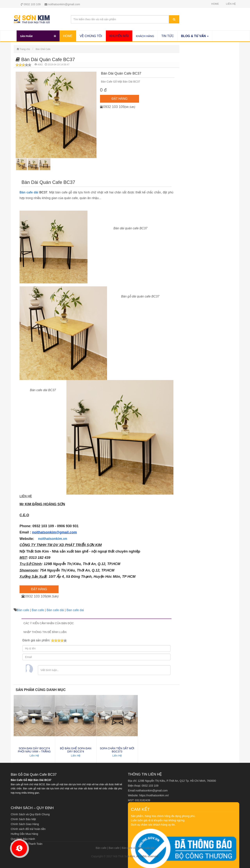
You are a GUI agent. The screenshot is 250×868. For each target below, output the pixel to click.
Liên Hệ (34, 756)
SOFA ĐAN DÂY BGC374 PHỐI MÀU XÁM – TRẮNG (34, 750)
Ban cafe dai (75, 610)
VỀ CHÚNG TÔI (91, 36)
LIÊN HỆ (231, 4)
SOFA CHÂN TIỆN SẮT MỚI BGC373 (117, 750)
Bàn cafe (23, 610)
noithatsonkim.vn (53, 539)
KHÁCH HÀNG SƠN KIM (145, 36)
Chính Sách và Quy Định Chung (30, 814)
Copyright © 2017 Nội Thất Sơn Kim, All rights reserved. (125, 856)
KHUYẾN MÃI (119, 36)
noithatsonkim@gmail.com (62, 4)
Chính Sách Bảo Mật (23, 819)
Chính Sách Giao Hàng (25, 824)
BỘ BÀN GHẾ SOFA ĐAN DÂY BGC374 (76, 750)
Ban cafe (38, 610)
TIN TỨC (168, 36)
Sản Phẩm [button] (38, 36)
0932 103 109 (31, 4)
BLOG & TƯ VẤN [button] (195, 36)
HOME (215, 4)
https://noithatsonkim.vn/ (154, 795)
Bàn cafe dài (29, 192)
